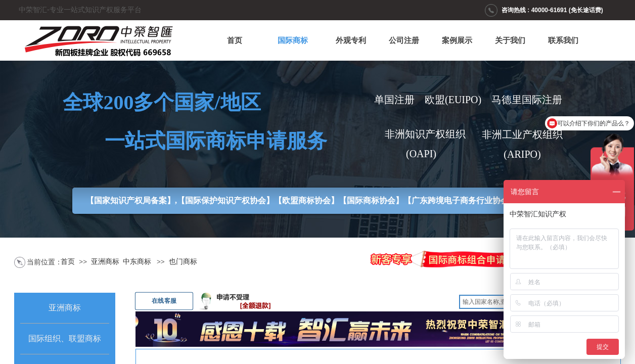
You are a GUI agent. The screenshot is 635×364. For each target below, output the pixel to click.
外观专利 (351, 40)
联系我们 (563, 40)
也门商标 (183, 262)
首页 (235, 40)
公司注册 (404, 40)
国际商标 (293, 40)
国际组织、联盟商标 (65, 338)
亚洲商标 (105, 262)
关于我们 (510, 40)
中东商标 (137, 262)
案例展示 (457, 40)
